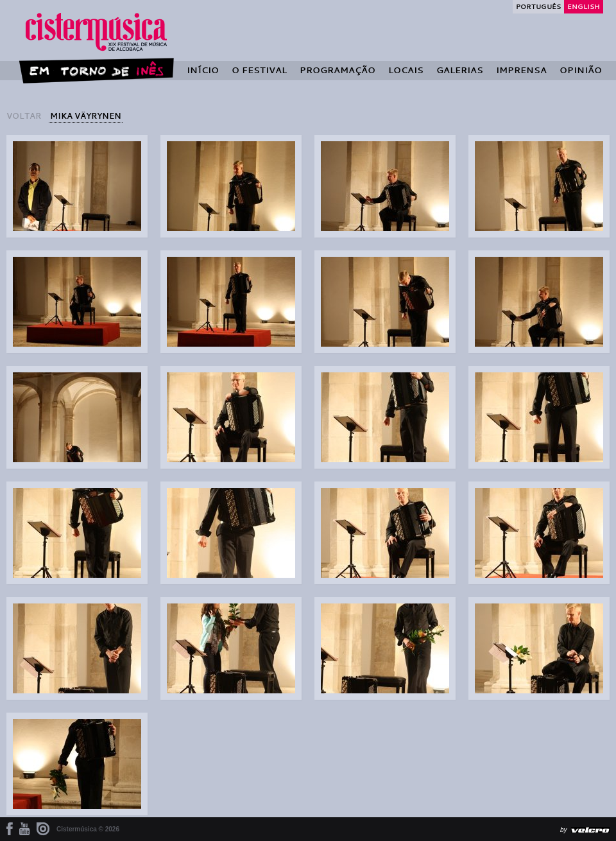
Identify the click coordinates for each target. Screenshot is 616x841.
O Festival (259, 70)
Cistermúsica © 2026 (88, 829)
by (564, 830)
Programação (338, 70)
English (584, 6)
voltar (24, 116)
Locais (406, 70)
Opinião (581, 70)
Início (203, 70)
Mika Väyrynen (86, 116)
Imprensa (521, 70)
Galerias (460, 70)
